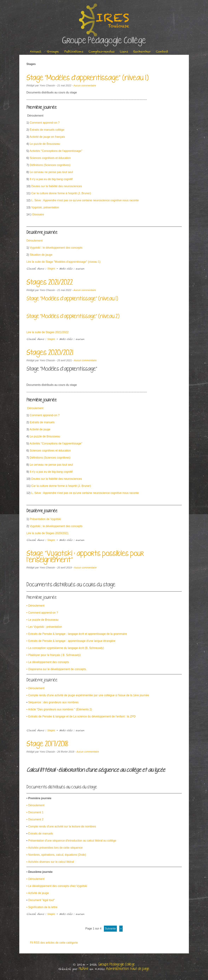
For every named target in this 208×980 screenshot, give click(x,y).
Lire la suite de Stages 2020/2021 (48, 533)
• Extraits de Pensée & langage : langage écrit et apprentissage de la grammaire (77, 634)
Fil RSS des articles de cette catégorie (54, 943)
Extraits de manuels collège (47, 130)
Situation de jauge (41, 255)
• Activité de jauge (38, 893)
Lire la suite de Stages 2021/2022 (48, 332)
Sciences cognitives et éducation (50, 158)
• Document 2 (35, 819)
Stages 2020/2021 (50, 353)
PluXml (84, 969)
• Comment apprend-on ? (42, 613)
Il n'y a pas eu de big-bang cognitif (51, 179)
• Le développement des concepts (48, 662)
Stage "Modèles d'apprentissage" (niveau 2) (73, 316)
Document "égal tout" (41, 900)
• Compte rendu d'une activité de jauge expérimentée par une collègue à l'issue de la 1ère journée (88, 695)
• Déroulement (36, 606)
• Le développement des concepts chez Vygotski (57, 886)
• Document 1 (35, 812)
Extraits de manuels (42, 422)
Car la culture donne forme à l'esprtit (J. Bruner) (61, 193)
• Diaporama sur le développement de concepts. (57, 669)
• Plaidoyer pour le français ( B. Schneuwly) (54, 655)
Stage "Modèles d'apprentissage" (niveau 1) (88, 78)
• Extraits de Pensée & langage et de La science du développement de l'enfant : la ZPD (81, 716)
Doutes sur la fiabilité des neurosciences (57, 186)
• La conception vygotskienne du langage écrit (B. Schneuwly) (65, 648)
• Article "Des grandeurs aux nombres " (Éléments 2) (59, 709)
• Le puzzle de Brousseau (43, 620)
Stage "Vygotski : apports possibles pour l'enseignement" (85, 557)
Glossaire (38, 214)
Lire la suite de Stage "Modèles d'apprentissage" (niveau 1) (64, 262)
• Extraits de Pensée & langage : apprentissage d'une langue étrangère (71, 641)
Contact (162, 51)
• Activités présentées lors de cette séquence (55, 848)
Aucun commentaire (85, 85)
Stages (51, 269)
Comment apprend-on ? (45, 123)
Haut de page (140, 969)
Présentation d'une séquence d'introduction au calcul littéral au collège (72, 841)
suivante (110, 929)
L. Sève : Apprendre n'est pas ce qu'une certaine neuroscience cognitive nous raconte (85, 200)
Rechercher (142, 51)
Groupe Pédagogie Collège (104, 41)
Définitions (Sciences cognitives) (50, 165)
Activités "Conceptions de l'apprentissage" (56, 151)
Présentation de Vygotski (45, 519)
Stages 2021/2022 (50, 283)
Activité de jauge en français (47, 137)
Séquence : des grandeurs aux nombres (53, 702)
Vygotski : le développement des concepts (56, 248)
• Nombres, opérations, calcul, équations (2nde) (56, 855)
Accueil (36, 51)
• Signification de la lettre (42, 907)
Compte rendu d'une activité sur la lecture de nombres (62, 826)
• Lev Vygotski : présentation (44, 627)
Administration (117, 969)
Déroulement (35, 241)
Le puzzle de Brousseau (45, 144)
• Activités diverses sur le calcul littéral (50, 862)
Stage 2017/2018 (47, 744)
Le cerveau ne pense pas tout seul (51, 172)
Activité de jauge (40, 429)
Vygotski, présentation (45, 207)
